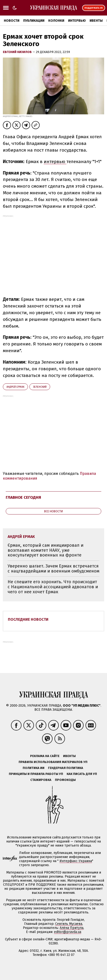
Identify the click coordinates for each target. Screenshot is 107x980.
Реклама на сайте (45, 756)
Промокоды (65, 780)
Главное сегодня (23, 497)
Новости (12, 21)
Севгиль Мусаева (69, 924)
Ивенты (96, 21)
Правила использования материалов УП (53, 762)
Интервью (77, 21)
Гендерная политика (66, 768)
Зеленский (40, 387)
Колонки (56, 21)
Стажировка (41, 780)
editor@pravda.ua (68, 932)
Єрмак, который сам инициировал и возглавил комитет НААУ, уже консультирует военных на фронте (45, 550)
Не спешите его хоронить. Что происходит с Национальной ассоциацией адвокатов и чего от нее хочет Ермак (53, 587)
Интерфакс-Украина (76, 861)
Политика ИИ (34, 768)
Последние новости (28, 619)
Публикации (34, 21)
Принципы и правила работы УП (36, 774)
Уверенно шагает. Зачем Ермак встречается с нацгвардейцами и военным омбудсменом (53, 569)
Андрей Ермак (15, 387)
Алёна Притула (72, 928)
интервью (55, 162)
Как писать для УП (82, 774)
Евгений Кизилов (18, 52)
